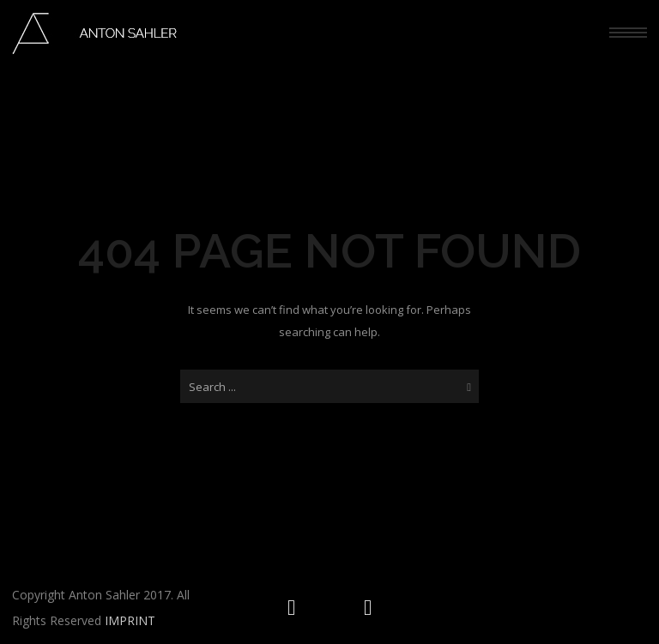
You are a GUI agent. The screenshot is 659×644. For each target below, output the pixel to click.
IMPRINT (130, 620)
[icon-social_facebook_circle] (368, 608)
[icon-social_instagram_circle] (296, 608)
